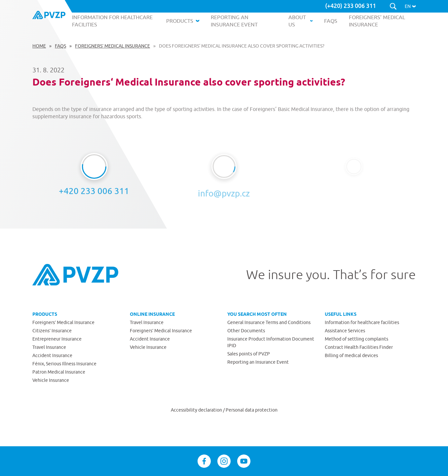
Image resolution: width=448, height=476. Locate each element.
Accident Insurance (52, 355)
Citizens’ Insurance (52, 331)
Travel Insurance (49, 347)
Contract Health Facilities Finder (359, 347)
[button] (410, 6)
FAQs (60, 46)
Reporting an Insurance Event (258, 362)
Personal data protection (252, 410)
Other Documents (246, 331)
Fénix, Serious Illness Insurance (64, 364)
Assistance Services (345, 331)
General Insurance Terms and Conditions (269, 322)
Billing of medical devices (351, 355)
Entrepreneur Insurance (57, 339)
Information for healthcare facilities (362, 322)
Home (39, 46)
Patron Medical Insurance (59, 372)
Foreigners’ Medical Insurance (112, 46)
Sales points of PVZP (249, 354)
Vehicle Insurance (51, 380)
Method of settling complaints (356, 339)
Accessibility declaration (197, 410)
